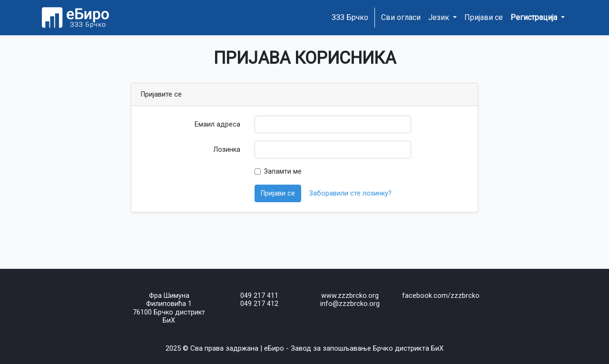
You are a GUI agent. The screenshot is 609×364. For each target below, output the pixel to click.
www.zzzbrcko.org (350, 296)
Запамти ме (283, 172)
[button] (538, 18)
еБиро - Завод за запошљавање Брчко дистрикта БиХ (354, 348)
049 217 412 (259, 304)
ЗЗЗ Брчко (350, 17)
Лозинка (227, 150)
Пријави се (484, 17)
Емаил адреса (217, 124)
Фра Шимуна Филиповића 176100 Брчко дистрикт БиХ (169, 308)
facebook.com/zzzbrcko (441, 296)
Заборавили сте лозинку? (350, 193)
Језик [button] (440, 17)
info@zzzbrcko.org (350, 304)
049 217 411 (259, 296)
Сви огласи (401, 17)
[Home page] (75, 18)
